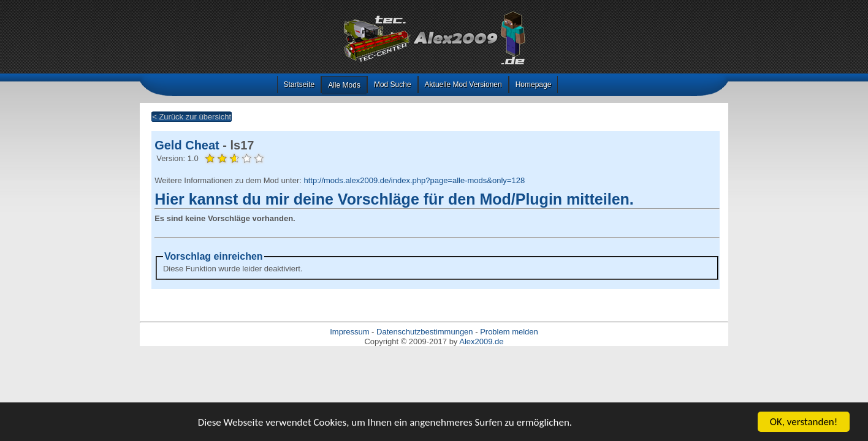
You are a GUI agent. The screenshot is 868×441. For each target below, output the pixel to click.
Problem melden (509, 332)
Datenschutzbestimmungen (425, 332)
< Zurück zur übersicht (192, 117)
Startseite (299, 85)
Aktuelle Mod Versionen (463, 85)
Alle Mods (344, 85)
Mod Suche (393, 85)
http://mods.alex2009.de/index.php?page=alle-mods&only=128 (414, 180)
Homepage (534, 85)
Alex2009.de (481, 341)
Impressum (349, 332)
